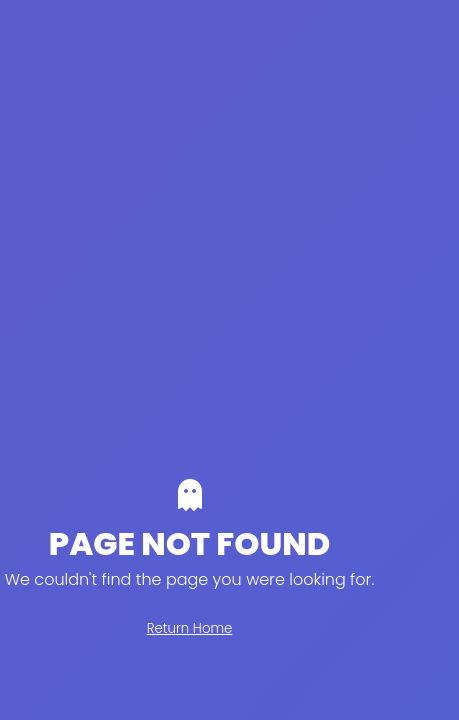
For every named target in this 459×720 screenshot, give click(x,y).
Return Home (190, 628)
